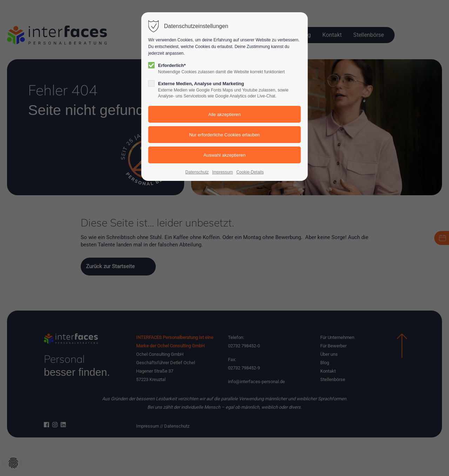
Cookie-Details (250, 172)
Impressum (223, 172)
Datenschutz (197, 172)
